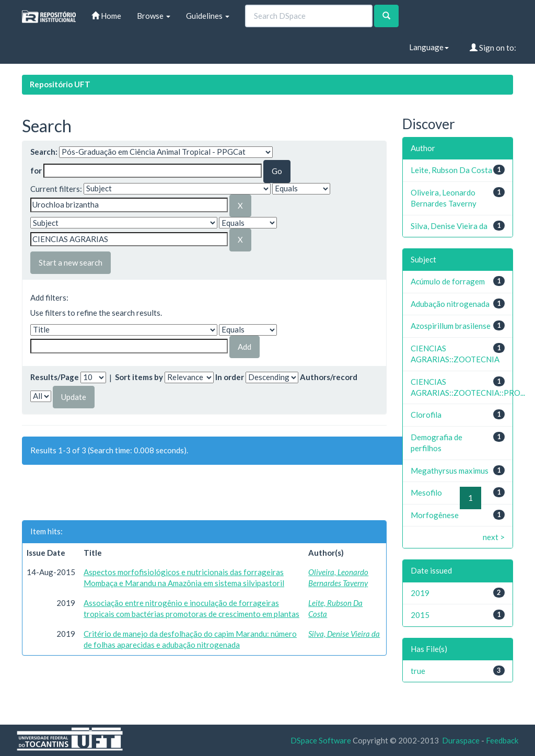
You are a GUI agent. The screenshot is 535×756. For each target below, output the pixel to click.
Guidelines (208, 16)
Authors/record (329, 377)
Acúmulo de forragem (448, 281)
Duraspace (461, 740)
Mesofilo (426, 492)
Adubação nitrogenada (450, 304)
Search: (44, 152)
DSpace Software (321, 740)
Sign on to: (493, 48)
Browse (154, 16)
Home (106, 16)
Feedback (502, 740)
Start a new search (71, 262)
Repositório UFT (60, 84)
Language (429, 47)
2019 (420, 593)
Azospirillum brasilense (451, 326)
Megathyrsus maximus (450, 471)
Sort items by (139, 377)
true (418, 671)
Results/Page (55, 377)
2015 (420, 615)
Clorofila (426, 415)
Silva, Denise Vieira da (344, 634)
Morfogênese (435, 515)
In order (230, 377)
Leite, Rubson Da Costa (451, 170)
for (36, 170)
